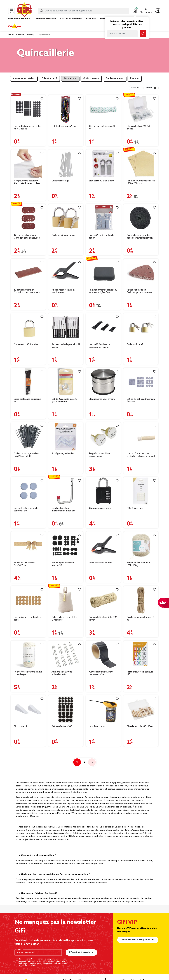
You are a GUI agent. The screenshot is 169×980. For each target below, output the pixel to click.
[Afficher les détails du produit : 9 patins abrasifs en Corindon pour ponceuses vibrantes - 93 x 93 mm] (141, 273)
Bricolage (31, 35)
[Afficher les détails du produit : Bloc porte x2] (28, 709)
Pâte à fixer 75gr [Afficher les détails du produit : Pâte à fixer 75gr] (135, 508)
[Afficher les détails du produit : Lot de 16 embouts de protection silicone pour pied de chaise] (141, 436)
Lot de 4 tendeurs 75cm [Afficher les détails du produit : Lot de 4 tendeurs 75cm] (64, 126)
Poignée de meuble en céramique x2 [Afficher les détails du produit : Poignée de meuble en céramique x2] (100, 455)
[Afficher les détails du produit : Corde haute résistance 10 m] (103, 109)
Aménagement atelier (24, 78)
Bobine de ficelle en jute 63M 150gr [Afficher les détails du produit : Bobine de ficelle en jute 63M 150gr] (103, 619)
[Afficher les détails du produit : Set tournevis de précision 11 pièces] (66, 327)
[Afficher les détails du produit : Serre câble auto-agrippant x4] (28, 382)
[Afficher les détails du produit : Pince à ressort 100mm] (103, 546)
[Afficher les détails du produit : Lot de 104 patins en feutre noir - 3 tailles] (28, 109)
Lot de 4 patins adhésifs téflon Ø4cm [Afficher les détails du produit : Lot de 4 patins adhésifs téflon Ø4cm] (26, 509)
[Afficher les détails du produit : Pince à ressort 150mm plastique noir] (66, 273)
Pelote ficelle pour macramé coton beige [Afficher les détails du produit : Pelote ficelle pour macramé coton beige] (28, 673)
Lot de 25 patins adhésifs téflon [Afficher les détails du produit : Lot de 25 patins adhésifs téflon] (102, 237)
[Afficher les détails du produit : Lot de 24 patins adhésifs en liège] (28, 600)
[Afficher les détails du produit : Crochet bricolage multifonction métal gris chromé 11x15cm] (66, 491)
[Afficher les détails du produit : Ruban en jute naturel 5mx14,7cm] (28, 546)
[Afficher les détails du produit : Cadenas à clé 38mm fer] (28, 327)
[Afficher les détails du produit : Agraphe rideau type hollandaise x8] (66, 655)
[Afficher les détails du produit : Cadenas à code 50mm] (103, 491)
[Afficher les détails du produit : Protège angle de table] (66, 436)
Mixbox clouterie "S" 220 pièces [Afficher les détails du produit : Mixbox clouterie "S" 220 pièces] (139, 127)
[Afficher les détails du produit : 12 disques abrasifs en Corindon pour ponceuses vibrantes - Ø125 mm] (28, 218)
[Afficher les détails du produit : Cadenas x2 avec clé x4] (66, 218)
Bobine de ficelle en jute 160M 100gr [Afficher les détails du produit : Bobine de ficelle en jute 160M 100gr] (138, 564)
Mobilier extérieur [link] (46, 19)
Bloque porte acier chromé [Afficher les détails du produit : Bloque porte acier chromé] (102, 399)
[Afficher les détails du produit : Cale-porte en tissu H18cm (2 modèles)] (66, 600)
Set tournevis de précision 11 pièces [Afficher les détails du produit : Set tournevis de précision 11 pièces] (66, 346)
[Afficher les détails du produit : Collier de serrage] (66, 164)
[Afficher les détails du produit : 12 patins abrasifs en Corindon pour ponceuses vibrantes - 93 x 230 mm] (28, 273)
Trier (134, 88)
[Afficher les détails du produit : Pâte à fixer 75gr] (141, 491)
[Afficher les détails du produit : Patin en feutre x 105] (66, 709)
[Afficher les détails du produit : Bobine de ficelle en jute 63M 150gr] (103, 600)
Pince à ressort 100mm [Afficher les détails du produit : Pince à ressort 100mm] (101, 563)
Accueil (11, 35)
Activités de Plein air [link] (20, 19)
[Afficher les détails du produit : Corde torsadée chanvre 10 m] (141, 600)
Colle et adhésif (49, 78)
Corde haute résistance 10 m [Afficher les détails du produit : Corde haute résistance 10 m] (102, 127)
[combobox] (84, 11)
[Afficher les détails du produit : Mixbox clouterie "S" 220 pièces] (141, 109)
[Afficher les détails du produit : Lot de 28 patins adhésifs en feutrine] (141, 382)
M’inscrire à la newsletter (81, 952)
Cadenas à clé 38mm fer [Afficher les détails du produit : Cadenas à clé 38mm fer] (26, 344)
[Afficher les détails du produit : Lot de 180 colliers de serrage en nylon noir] (103, 327)
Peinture (134, 78)
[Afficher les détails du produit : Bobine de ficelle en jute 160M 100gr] (141, 546)
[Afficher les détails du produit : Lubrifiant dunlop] (103, 709)
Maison (21, 35)
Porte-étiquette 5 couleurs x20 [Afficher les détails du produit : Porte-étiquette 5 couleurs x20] (140, 673)
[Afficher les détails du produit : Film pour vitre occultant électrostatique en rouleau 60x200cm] (28, 164)
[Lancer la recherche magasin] (143, 34)
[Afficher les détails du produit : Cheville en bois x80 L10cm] (141, 709)
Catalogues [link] (15, 26)
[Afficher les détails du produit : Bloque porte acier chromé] (103, 382)
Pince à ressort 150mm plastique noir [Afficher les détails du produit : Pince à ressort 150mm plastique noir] (63, 291)
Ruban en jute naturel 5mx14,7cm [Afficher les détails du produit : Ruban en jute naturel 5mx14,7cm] (24, 564)
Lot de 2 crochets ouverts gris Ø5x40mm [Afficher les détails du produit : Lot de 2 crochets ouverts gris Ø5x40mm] (64, 400)
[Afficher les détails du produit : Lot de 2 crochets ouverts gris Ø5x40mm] (66, 382)
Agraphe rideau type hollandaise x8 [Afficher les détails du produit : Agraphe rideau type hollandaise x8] (62, 673)
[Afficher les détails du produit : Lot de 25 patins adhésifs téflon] (103, 218)
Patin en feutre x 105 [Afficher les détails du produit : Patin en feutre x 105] (62, 726)
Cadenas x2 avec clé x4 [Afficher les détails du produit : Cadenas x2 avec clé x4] (63, 235)
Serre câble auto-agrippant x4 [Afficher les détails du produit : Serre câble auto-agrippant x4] (27, 400)
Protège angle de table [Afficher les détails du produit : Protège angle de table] (63, 454)
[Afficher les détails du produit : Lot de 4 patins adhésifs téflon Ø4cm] (28, 491)
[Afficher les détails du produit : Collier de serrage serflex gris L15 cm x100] (28, 436)
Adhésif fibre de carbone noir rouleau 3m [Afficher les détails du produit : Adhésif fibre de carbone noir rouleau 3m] (101, 673)
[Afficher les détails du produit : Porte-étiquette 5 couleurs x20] (141, 655)
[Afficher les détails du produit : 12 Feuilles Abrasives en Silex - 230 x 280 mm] (141, 164)
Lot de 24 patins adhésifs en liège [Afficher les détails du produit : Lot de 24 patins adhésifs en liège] (28, 619)
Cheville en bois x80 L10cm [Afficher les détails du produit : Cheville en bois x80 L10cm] (140, 726)
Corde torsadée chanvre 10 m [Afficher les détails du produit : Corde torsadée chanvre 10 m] (140, 619)
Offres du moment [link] (71, 19)
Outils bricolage (91, 78)
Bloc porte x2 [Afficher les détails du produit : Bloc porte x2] (20, 726)
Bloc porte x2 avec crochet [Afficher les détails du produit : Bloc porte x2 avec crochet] (102, 181)
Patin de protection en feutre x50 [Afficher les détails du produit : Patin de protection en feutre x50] (63, 564)
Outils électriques (115, 78)
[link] (91, 23)
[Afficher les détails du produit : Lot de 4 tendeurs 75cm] (66, 109)
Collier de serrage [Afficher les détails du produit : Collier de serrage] (60, 181)
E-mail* (19, 949)
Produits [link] (91, 19)
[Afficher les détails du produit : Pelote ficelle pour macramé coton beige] (28, 655)
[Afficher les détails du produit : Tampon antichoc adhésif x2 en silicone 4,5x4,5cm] (103, 273)
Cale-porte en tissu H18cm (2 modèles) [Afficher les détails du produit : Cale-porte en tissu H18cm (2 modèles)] (65, 619)
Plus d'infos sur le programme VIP (138, 940)
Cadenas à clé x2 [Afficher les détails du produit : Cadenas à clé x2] (135, 344)
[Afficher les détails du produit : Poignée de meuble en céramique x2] (103, 436)
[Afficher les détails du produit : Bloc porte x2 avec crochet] (103, 164)
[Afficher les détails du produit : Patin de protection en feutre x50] (66, 546)
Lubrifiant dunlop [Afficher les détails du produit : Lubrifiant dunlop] (97, 726)
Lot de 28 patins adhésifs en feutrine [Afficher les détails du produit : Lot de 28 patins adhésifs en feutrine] (141, 400)
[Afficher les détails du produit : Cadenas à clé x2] (141, 327)
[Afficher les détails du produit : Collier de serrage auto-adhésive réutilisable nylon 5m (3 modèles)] (141, 218)
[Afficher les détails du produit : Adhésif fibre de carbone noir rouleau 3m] (103, 655)
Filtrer (151, 88)
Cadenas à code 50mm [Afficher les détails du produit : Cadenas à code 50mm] (101, 508)
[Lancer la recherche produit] (41, 11)
